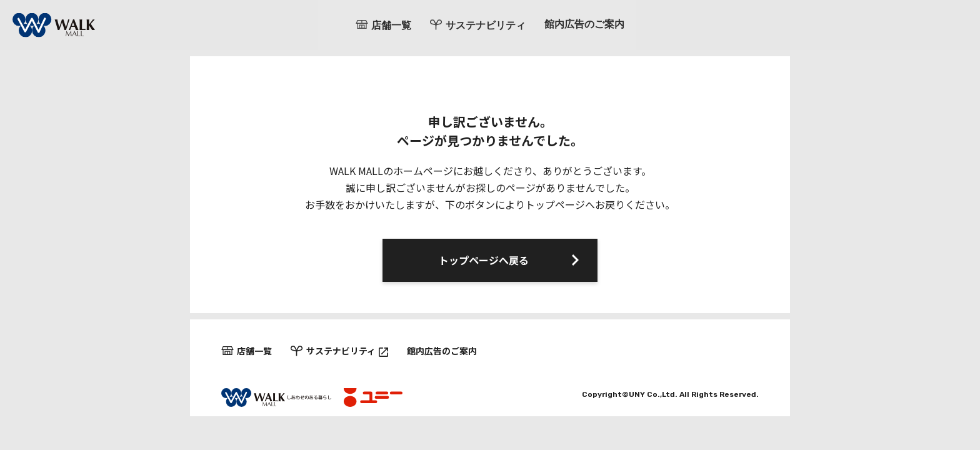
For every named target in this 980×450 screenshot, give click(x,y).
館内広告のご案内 (584, 25)
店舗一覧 (391, 25)
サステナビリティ (486, 25)
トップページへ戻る (484, 260)
